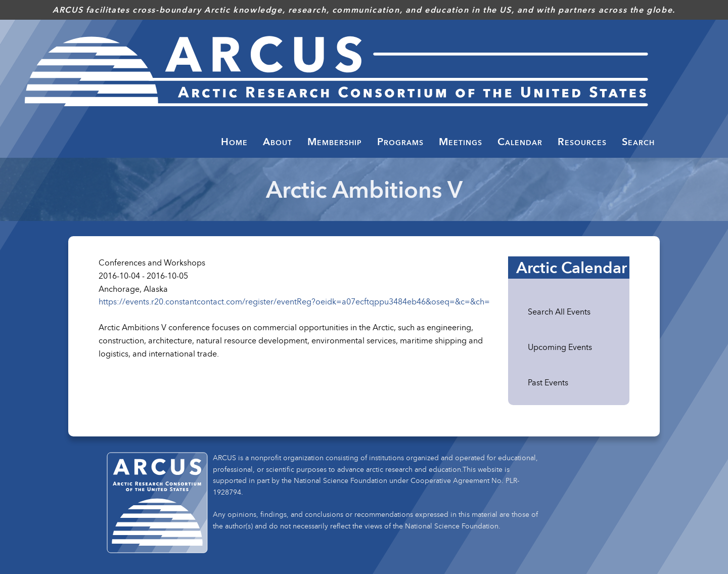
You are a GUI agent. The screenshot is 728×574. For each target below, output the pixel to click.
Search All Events (559, 312)
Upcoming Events (560, 347)
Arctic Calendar (572, 268)
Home (234, 142)
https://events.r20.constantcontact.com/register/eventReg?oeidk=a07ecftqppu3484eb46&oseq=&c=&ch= (294, 301)
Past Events (548, 382)
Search (638, 142)
